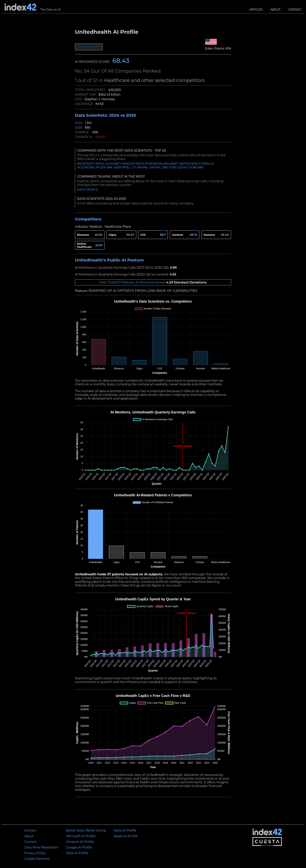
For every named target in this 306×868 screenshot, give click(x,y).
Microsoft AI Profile (81, 836)
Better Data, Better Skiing (86, 830)
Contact (295, 10)
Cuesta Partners (37, 859)
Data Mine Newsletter (41, 847)
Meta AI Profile (125, 830)
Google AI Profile (79, 847)
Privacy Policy (35, 853)
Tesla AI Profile (77, 853)
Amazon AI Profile (80, 842)
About (275, 10)
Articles (256, 10)
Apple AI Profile (126, 836)
